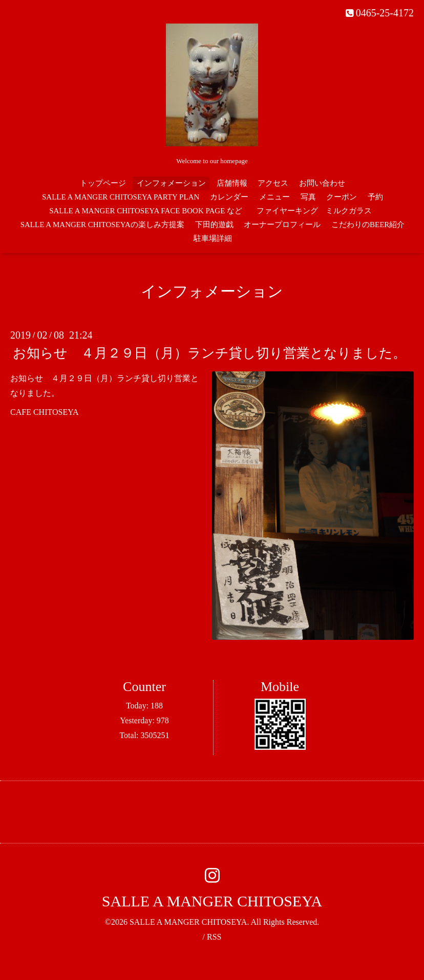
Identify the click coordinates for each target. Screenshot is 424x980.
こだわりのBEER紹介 (368, 225)
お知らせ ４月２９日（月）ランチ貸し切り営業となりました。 (209, 353)
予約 (375, 197)
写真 (308, 197)
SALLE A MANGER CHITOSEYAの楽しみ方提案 (102, 225)
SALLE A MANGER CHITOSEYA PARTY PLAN (121, 197)
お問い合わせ (322, 183)
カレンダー (229, 197)
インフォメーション (171, 183)
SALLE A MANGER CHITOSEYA (212, 901)
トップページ (103, 183)
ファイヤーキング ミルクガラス (318, 211)
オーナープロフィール (282, 225)
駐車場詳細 (213, 238)
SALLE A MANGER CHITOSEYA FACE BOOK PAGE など (146, 211)
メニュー (274, 197)
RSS (214, 937)
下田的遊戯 (214, 225)
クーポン (342, 197)
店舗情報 (232, 183)
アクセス (273, 183)
